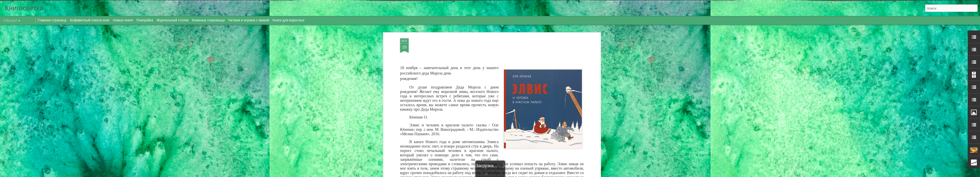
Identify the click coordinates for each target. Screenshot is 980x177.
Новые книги (123, 20)
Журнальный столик (173, 20)
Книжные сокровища (208, 20)
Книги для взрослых (289, 20)
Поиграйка (145, 20)
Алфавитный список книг (90, 20)
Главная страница (52, 20)
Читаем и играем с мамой (249, 20)
